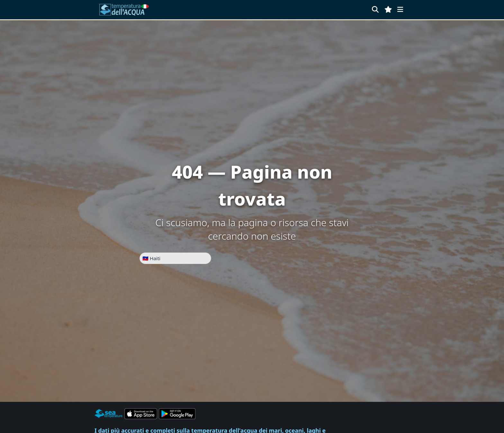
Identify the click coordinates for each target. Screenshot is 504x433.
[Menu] (400, 9)
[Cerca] (375, 9)
